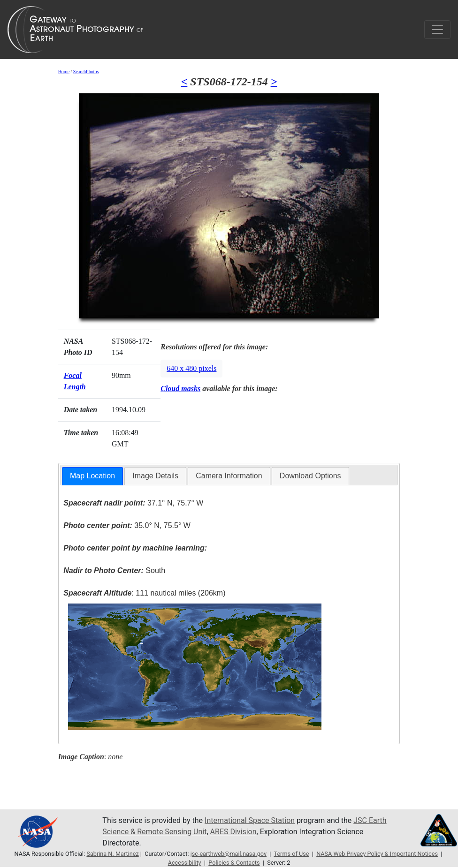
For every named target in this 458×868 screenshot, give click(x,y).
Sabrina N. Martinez (112, 854)
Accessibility (185, 863)
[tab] (92, 476)
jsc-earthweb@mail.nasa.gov (229, 854)
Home (64, 72)
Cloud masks (180, 389)
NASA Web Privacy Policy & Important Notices (377, 854)
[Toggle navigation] (437, 30)
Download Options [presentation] (310, 476)
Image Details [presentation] (155, 476)
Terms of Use (291, 854)
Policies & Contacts (234, 863)
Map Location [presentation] (92, 476)
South (114, 570)
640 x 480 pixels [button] (191, 368)
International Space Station (250, 820)
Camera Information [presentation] (229, 476)
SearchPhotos (86, 72)
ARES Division (233, 832)
